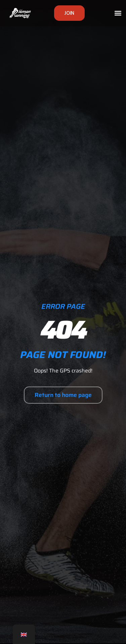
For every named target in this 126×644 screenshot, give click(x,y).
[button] (118, 13)
